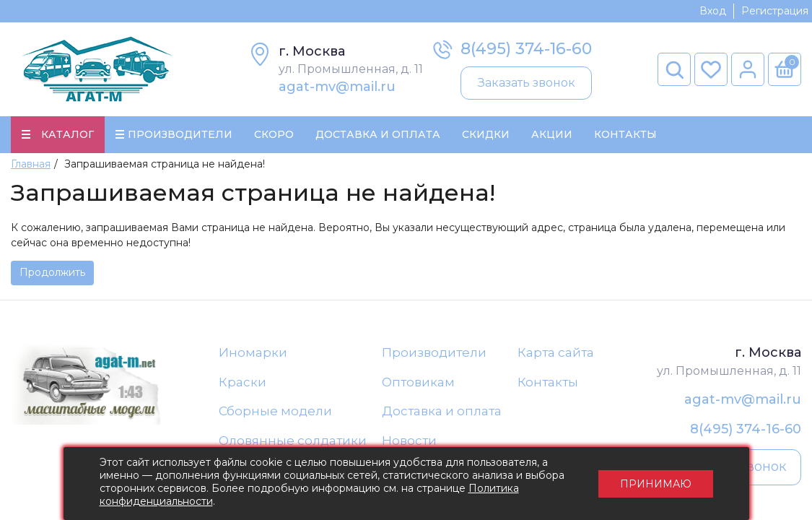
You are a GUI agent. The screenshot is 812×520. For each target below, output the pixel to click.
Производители (434, 352)
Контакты (625, 134)
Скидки (486, 134)
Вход (713, 11)
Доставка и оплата (442, 411)
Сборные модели (275, 411)
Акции (552, 134)
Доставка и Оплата (378, 134)
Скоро (274, 134)
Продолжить (52, 272)
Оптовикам (418, 382)
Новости (409, 441)
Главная (31, 164)
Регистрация (775, 11)
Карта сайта (556, 352)
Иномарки (253, 352)
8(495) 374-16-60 (526, 49)
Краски (243, 382)
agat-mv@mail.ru (337, 87)
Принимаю (656, 484)
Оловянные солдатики (293, 441)
